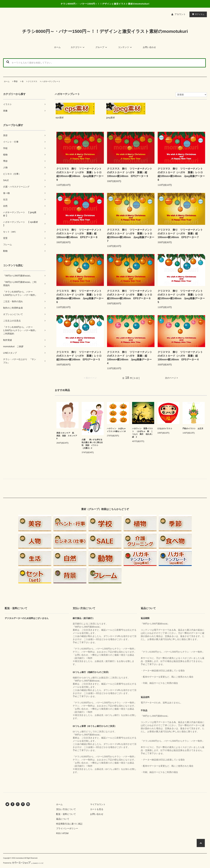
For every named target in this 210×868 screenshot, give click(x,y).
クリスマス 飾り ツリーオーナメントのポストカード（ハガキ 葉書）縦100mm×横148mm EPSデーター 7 (180, 233)
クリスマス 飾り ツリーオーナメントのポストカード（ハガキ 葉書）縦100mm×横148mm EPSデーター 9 (130, 172)
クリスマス (33, 81)
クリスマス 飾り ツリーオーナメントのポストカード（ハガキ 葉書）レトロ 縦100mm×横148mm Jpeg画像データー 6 (80, 296)
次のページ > (171, 378)
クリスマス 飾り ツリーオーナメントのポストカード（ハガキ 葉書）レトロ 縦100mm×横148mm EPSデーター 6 (131, 295)
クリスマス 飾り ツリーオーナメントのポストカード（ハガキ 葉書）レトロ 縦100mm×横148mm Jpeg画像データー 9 (80, 174)
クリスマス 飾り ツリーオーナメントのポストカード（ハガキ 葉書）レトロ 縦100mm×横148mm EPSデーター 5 (80, 356)
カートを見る (97, 809)
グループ (102, 47)
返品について (63, 819)
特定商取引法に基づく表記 (69, 824)
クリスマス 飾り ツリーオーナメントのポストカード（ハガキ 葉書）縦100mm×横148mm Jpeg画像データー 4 (131, 358)
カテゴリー (78, 47)
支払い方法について (66, 809)
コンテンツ (125, 47)
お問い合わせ (149, 47)
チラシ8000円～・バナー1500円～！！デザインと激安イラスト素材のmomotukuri (105, 31)
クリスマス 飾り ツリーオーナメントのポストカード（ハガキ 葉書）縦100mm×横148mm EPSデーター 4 (180, 356)
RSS (58, 833)
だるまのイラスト (165, 429)
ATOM (65, 833)
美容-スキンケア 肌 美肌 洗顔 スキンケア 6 (67, 436)
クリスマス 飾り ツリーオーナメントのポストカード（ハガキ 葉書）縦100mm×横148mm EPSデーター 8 (79, 233)
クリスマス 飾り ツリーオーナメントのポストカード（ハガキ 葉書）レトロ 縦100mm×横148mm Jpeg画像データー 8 (181, 174)
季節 (16, 81)
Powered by (23, 863)
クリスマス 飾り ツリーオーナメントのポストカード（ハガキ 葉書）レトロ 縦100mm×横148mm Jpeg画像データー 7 (131, 235)
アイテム (197, 14)
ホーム (57, 47)
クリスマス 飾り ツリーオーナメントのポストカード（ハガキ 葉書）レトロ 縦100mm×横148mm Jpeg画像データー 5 (181, 296)
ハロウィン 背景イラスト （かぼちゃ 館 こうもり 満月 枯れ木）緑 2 (143, 433)
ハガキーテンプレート (51, 81)
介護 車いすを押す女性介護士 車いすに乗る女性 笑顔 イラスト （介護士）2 (92, 444)
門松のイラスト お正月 (193, 429)
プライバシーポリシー (67, 828)
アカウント (180, 14)
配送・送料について (66, 814)
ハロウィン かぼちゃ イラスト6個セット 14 (117, 430)
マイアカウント (98, 804)
